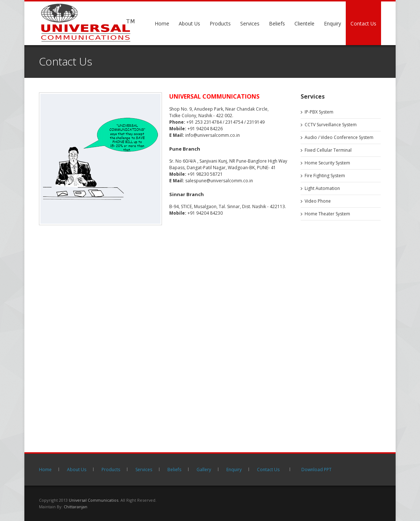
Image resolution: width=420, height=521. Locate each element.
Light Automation (322, 188)
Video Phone (318, 201)
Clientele (304, 23)
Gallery (204, 470)
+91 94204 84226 (205, 129)
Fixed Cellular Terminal (328, 150)
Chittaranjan (76, 507)
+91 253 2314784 (204, 122)
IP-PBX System (319, 112)
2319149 (256, 122)
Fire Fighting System (325, 176)
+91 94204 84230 (205, 213)
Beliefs (277, 23)
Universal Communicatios (94, 500)
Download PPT (316, 470)
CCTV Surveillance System (331, 125)
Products (220, 23)
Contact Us (363, 23)
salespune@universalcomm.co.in (219, 181)
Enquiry (332, 23)
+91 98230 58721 (205, 174)
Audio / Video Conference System (339, 137)
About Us (189, 23)
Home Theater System (327, 214)
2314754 (234, 122)
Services (250, 23)
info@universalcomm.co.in (213, 135)
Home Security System (327, 163)
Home (162, 23)
